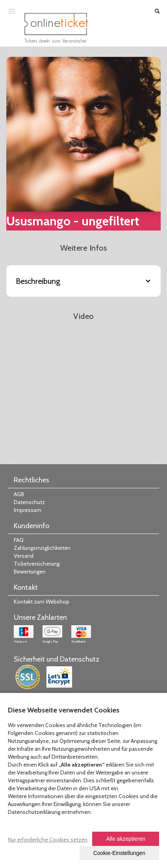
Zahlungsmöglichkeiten (42, 548)
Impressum (28, 510)
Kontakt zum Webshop (42, 602)
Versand (24, 556)
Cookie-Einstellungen (119, 853)
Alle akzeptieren (126, 839)
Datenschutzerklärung (34, 812)
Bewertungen (30, 572)
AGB (19, 494)
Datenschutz (29, 502)
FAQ (19, 540)
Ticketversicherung (37, 564)
